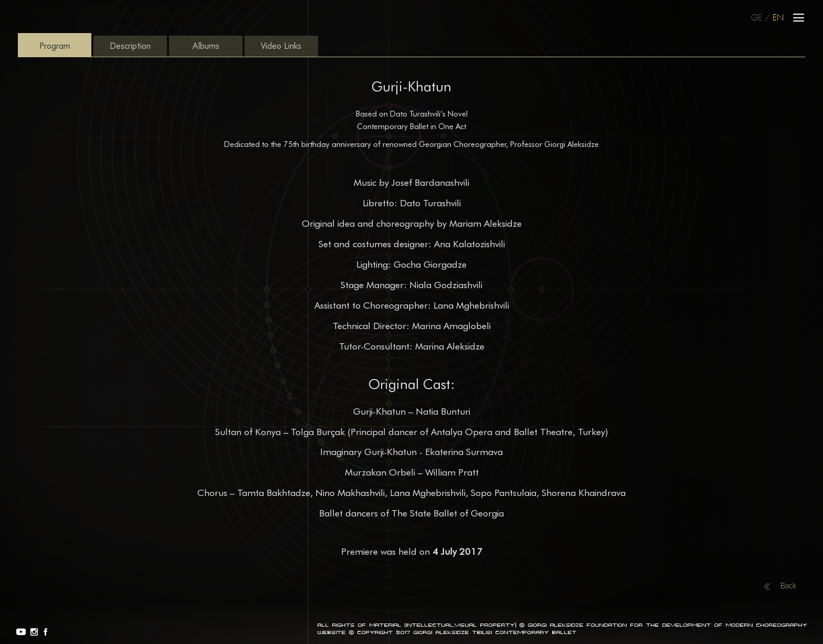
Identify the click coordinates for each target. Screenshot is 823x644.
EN (778, 18)
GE (757, 18)
